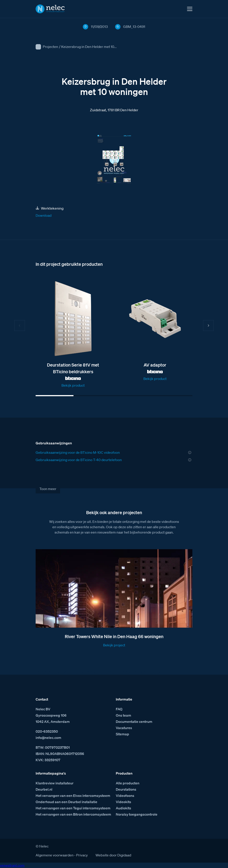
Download (44, 215)
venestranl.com (12, 865)
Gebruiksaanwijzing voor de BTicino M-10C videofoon (78, 452)
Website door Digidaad (113, 855)
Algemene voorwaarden (55, 855)
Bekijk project (114, 645)
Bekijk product (73, 385)
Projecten (50, 47)
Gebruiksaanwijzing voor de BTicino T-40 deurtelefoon (79, 460)
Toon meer (48, 489)
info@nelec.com (48, 738)
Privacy (82, 855)
